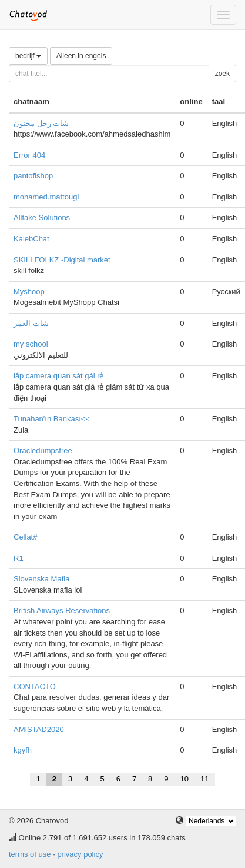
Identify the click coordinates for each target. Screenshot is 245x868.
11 (204, 779)
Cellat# (25, 537)
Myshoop (29, 292)
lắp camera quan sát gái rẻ (58, 376)
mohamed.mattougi (46, 197)
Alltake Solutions (42, 217)
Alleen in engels (81, 56)
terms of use (30, 854)
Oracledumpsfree (43, 450)
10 (184, 779)
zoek (222, 74)
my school (31, 344)
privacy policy (80, 854)
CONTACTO (35, 686)
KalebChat (31, 239)
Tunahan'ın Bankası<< (52, 419)
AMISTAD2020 (39, 729)
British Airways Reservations (62, 611)
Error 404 (29, 155)
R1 (19, 558)
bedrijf (28, 56)
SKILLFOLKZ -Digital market (62, 260)
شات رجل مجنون (41, 123)
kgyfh (23, 750)
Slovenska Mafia (41, 579)
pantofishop (33, 176)
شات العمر (31, 323)
